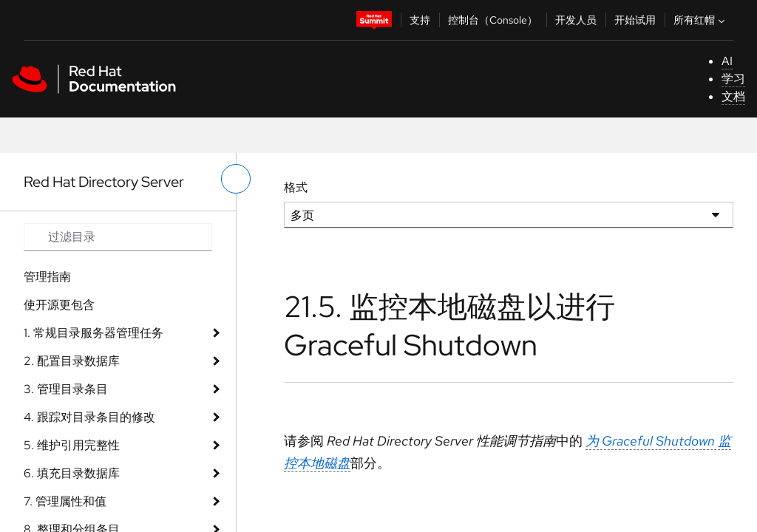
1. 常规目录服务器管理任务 (94, 333)
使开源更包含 (59, 305)
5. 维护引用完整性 (72, 445)
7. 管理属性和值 (65, 501)
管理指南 (47, 277)
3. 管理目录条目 (66, 389)
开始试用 (635, 20)
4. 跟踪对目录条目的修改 (89, 417)
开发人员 (576, 20)
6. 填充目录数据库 (72, 473)
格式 (296, 187)
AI (727, 61)
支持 (420, 20)
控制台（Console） (493, 20)
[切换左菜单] (236, 179)
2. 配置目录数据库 (72, 361)
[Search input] (118, 237)
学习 (733, 79)
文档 (733, 96)
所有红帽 (701, 20)
